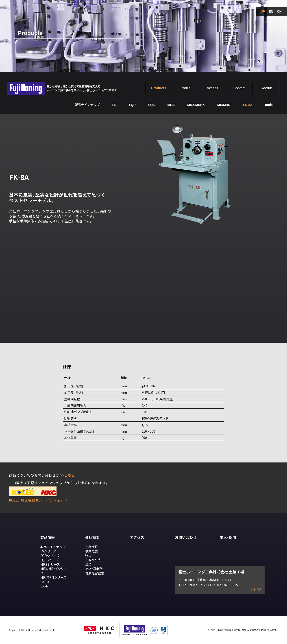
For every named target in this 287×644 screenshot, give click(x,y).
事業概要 (91, 551)
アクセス (137, 537)
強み (88, 555)
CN (279, 11)
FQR (132, 105)
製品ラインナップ (87, 105)
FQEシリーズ (50, 560)
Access (212, 88)
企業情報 (91, 547)
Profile (185, 88)
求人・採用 (228, 537)
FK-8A (45, 582)
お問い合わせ (186, 537)
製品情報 (48, 537)
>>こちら (67, 475)
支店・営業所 (94, 568)
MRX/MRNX (196, 105)
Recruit (266, 88)
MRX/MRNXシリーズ (54, 571)
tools (269, 105)
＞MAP (256, 589)
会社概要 (92, 537)
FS (114, 105)
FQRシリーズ (50, 555)
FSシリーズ (48, 551)
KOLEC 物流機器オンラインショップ (38, 500)
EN (271, 11)
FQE (151, 105)
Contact (239, 88)
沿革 (88, 564)
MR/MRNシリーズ (53, 577)
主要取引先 (93, 560)
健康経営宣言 (95, 573)
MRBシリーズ (50, 564)
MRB (171, 105)
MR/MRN (224, 105)
